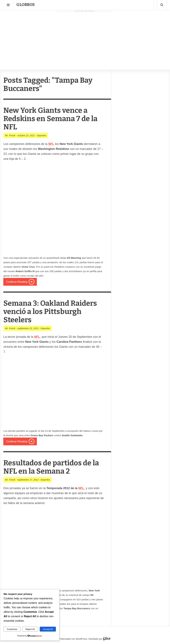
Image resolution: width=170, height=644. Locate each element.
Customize (12, 629)
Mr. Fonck (10, 135)
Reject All (30, 629)
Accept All (48, 629)
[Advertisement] (85, 37)
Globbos (26, 5)
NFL (81, 488)
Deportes (42, 135)
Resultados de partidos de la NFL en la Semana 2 (51, 467)
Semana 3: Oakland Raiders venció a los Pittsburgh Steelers (50, 312)
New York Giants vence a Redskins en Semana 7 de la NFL (50, 119)
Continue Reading (17, 282)
